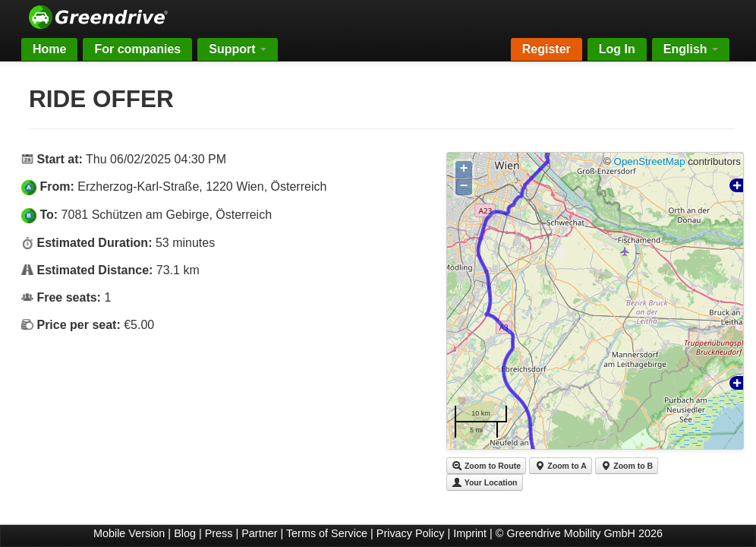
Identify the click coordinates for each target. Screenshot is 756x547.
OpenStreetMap (650, 161)
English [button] (691, 49)
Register (547, 49)
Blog (185, 533)
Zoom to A (560, 466)
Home (49, 49)
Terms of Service (327, 533)
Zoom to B (627, 466)
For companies (137, 49)
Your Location (485, 482)
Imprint (470, 533)
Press (219, 533)
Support (238, 49)
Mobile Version (129, 533)
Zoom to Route (486, 466)
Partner (259, 533)
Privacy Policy (411, 533)
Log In (617, 49)
